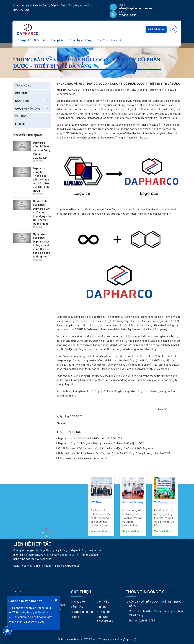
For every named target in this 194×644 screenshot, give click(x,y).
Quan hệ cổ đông (82, 40)
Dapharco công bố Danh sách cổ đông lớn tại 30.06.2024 (90, 439)
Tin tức (103, 40)
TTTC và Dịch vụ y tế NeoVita (30, 613)
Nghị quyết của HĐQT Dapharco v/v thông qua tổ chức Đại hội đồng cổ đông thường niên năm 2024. (114, 453)
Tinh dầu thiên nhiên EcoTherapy (32, 617)
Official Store (156, 29)
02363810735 (128, 15)
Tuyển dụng (105, 612)
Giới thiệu (41, 40)
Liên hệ (116, 40)
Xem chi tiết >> (99, 531)
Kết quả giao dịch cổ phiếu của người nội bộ (83, 458)
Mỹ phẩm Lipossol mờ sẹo (28, 622)
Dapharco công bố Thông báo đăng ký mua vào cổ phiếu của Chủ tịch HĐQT (101, 443)
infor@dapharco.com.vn (135, 8)
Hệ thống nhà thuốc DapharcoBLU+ (34, 608)
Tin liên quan (69, 432)
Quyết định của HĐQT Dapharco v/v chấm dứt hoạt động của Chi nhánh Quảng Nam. (106, 448)
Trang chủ (25, 40)
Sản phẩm (59, 40)
